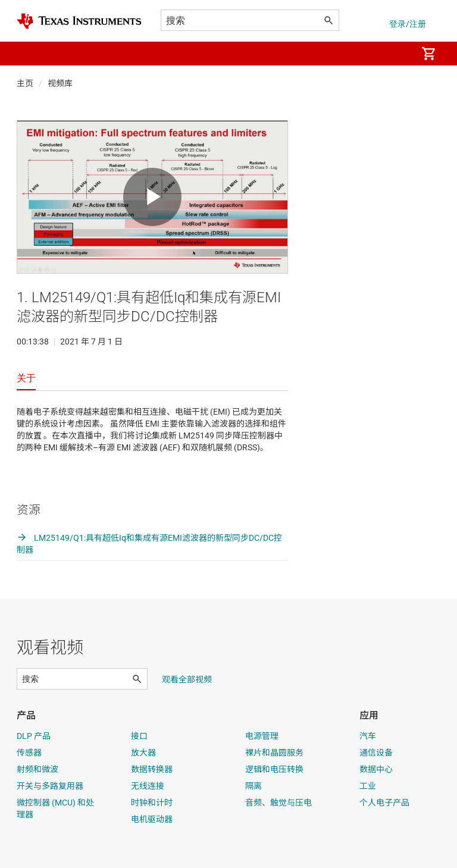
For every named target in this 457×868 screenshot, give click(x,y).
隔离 (253, 786)
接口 (139, 736)
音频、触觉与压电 (278, 803)
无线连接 (148, 786)
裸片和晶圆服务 (274, 753)
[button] (29, 54)
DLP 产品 (34, 736)
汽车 (368, 736)
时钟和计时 (152, 803)
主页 (25, 83)
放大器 (143, 753)
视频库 (60, 83)
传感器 (29, 753)
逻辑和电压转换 (274, 769)
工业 (368, 786)
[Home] (79, 21)
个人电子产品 (384, 803)
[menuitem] (395, 54)
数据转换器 (152, 769)
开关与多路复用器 (50, 786)
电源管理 (262, 736)
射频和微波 (37, 769)
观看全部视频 (187, 679)
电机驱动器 (152, 819)
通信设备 (376, 753)
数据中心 (376, 769)
